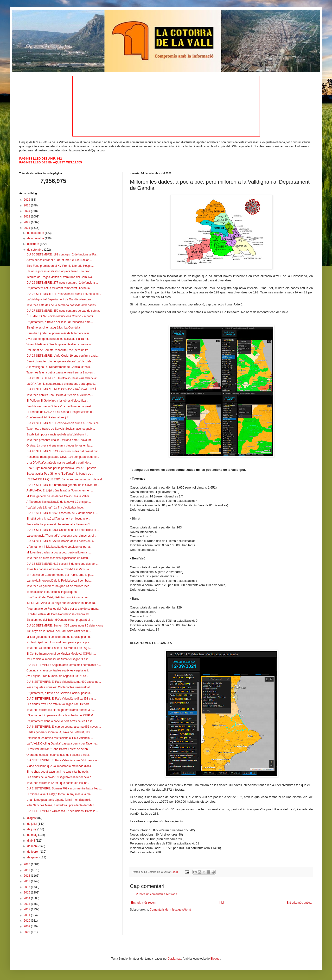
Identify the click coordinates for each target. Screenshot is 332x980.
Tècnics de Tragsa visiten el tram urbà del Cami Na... (60, 277)
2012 (27, 909)
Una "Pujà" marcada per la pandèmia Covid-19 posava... (63, 468)
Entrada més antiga (299, 903)
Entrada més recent (144, 903)
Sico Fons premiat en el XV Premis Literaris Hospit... (60, 266)
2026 (27, 200)
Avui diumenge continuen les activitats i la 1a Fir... (58, 339)
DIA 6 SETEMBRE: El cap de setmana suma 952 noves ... (64, 727)
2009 (27, 926)
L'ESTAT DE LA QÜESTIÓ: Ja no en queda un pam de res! (64, 479)
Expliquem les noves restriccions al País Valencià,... (60, 738)
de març (33, 846)
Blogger (215, 959)
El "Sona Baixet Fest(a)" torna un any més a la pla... (60, 794)
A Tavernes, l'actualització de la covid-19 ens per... (59, 502)
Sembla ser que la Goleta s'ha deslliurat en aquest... (60, 406)
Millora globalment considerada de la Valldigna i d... (59, 637)
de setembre (36, 250)
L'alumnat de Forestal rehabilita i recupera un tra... (59, 350)
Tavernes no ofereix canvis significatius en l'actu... (58, 558)
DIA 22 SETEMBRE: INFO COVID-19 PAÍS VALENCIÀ (61, 389)
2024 (27, 211)
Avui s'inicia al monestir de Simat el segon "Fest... (58, 659)
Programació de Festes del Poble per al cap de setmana (63, 609)
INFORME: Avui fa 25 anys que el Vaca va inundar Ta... (62, 603)
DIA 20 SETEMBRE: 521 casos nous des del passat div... (63, 451)
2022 (27, 222)
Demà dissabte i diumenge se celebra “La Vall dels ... (61, 361)
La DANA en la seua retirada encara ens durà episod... (61, 384)
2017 (27, 881)
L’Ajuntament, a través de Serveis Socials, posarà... (59, 693)
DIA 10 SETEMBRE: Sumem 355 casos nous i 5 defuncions (65, 626)
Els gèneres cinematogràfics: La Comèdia (53, 328)
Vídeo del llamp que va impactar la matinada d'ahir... (60, 766)
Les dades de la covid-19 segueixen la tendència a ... (61, 777)
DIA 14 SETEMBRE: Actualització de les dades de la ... (62, 541)
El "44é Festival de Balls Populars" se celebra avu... (60, 614)
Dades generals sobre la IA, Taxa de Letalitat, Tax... (59, 732)
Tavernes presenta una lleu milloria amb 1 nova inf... (60, 440)
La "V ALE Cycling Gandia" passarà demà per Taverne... (62, 744)
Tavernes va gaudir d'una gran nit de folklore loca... (59, 586)
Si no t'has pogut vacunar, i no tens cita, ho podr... (58, 772)
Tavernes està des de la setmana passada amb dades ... (63, 305)
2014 (27, 898)
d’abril (31, 841)
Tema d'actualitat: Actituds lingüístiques (51, 592)
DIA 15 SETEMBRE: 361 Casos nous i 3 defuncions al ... (63, 530)
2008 (27, 932)
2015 (27, 893)
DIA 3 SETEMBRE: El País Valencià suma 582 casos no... (64, 760)
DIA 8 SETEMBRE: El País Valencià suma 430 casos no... (64, 682)
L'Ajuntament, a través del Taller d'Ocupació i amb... (60, 322)
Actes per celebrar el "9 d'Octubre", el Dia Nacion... (59, 260)
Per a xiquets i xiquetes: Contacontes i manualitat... (59, 687)
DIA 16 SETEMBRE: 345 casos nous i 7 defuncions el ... (63, 513)
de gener (33, 857)
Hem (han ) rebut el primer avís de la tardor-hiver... (59, 333)
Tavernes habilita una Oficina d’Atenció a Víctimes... (60, 395)
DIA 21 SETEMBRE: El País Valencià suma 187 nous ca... (64, 423)
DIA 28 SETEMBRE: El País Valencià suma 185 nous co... (64, 294)
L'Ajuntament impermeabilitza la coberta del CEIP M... (61, 715)
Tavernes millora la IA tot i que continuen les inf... (58, 783)
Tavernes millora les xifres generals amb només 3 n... (61, 710)
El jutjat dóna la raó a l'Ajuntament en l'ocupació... (58, 519)
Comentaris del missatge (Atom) (170, 910)
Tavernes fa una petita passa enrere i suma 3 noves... (61, 372)
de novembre (36, 238)
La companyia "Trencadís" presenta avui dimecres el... (61, 536)
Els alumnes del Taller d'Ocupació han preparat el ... (60, 620)
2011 (27, 915)
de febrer (33, 852)
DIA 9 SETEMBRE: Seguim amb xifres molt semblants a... (64, 665)
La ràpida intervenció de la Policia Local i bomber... (59, 581)
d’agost (32, 818)
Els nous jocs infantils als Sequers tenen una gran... (60, 271)
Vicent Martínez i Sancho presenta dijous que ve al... (60, 344)
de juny (32, 829)
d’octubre (34, 244)
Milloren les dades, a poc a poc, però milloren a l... (59, 552)
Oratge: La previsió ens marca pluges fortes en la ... (60, 446)
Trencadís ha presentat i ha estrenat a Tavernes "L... (60, 524)
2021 (27, 228)
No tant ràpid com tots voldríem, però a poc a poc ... (60, 642)
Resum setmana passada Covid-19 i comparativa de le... (63, 457)
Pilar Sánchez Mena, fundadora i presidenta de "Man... (61, 805)
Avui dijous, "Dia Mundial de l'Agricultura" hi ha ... (58, 676)
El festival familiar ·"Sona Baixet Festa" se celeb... (58, 749)
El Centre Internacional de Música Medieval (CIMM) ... (61, 654)
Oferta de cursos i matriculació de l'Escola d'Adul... (59, 755)
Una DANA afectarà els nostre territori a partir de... (59, 463)
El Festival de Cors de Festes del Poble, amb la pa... (60, 575)
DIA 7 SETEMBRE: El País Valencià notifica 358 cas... (61, 699)
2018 (27, 876)
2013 (27, 904)
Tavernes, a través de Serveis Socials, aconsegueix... (61, 429)
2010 (27, 921)
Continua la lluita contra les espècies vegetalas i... (58, 670)
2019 (27, 870)
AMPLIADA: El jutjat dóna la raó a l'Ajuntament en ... (60, 490)
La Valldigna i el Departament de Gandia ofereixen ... (60, 299)
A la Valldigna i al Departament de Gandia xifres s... (59, 367)
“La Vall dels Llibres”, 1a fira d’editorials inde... (56, 508)
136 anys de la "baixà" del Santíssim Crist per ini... (59, 631)
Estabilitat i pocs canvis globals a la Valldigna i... (57, 434)
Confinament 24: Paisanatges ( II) (48, 417)
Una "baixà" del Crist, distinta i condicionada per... (58, 597)
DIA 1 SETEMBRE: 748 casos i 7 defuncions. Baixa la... (62, 811)
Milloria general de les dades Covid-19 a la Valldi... (59, 496)
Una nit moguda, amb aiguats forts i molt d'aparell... (59, 800)
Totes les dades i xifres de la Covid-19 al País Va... (59, 569)
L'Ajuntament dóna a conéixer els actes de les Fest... (60, 721)
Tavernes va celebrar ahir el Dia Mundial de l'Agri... (59, 648)
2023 (27, 217)
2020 (27, 864)
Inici (221, 903)
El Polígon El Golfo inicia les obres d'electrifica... (57, 401)
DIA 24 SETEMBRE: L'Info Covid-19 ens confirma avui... (63, 356)
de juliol (32, 824)
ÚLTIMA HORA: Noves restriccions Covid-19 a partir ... (61, 316)
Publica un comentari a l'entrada (156, 894)
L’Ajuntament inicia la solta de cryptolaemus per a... (59, 547)
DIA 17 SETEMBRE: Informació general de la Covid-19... (63, 485)
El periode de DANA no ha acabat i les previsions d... (60, 412)
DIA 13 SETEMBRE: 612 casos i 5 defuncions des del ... (63, 564)
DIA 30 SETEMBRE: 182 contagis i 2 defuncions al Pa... (62, 254)
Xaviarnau (175, 959)
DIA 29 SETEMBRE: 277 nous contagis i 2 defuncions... (62, 283)
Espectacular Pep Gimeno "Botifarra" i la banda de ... (60, 474)
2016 (27, 887)
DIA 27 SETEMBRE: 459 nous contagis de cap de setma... (64, 311)
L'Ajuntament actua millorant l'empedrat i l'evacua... (59, 288)
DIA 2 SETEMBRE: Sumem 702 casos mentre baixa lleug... (64, 788)
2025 (27, 205)
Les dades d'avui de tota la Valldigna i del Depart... (59, 704)
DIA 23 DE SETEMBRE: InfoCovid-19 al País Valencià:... (63, 378)
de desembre (36, 233)
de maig (33, 835)
